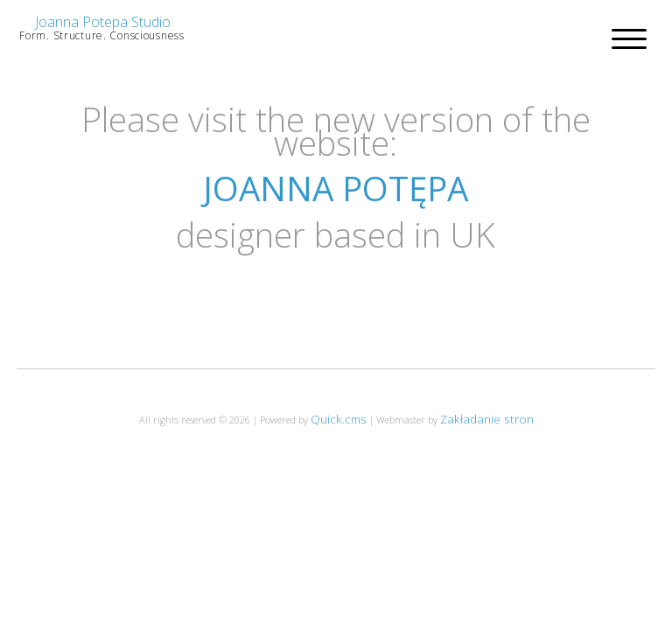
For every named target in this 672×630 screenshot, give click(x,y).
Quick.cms (339, 419)
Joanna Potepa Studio (103, 22)
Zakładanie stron (487, 419)
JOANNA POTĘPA (336, 188)
